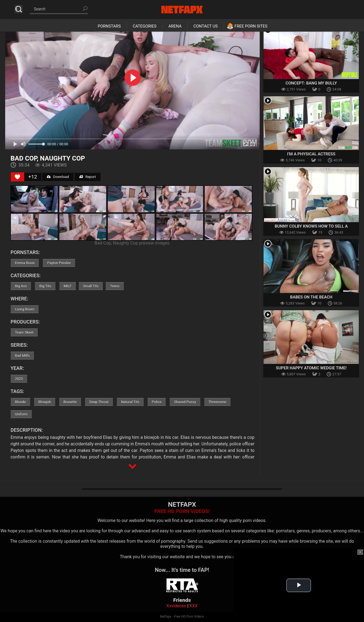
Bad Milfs (22, 356)
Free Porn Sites (251, 26)
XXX (194, 606)
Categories (144, 26)
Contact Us (205, 26)
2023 (19, 379)
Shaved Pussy (185, 402)
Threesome (217, 402)
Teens (115, 286)
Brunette (70, 402)
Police (157, 402)
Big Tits (45, 286)
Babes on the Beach (311, 297)
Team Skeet (24, 332)
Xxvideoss (176, 606)
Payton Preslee (59, 263)
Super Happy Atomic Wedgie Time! (311, 368)
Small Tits (91, 286)
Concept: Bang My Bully (311, 83)
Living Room (25, 309)
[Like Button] (17, 177)
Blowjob (45, 402)
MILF (68, 286)
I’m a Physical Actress (311, 154)
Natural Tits (130, 402)
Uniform (21, 414)
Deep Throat (99, 402)
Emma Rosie (25, 263)
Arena (175, 26)
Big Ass (21, 286)
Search (19, 9)
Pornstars (109, 26)
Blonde (20, 402)
